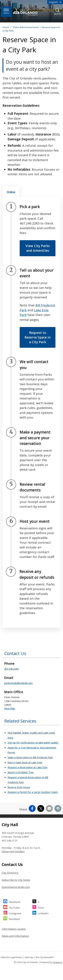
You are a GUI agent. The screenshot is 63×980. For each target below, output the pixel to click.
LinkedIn (43, 913)
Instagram (15, 913)
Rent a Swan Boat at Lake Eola (25, 762)
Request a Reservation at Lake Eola (27, 767)
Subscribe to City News (16, 880)
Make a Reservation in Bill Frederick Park (30, 757)
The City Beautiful (44, 957)
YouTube (14, 907)
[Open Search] (58, 12)
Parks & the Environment (26, 27)
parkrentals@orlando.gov (18, 683)
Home (6, 27)
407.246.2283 (11, 669)
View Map (10, 708)
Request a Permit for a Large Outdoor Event (33, 792)
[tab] (11, 192)
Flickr (41, 907)
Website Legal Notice (12, 957)
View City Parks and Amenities (38, 248)
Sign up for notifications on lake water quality (33, 742)
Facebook (15, 901)
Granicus (58, 962)
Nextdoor (15, 919)
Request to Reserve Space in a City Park (38, 337)
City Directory (10, 873)
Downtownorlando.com (16, 887)
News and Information (15, 936)
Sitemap (29, 957)
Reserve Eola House (19, 787)
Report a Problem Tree (21, 772)
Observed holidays (13, 851)
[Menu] (6, 11)
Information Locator (14, 929)
